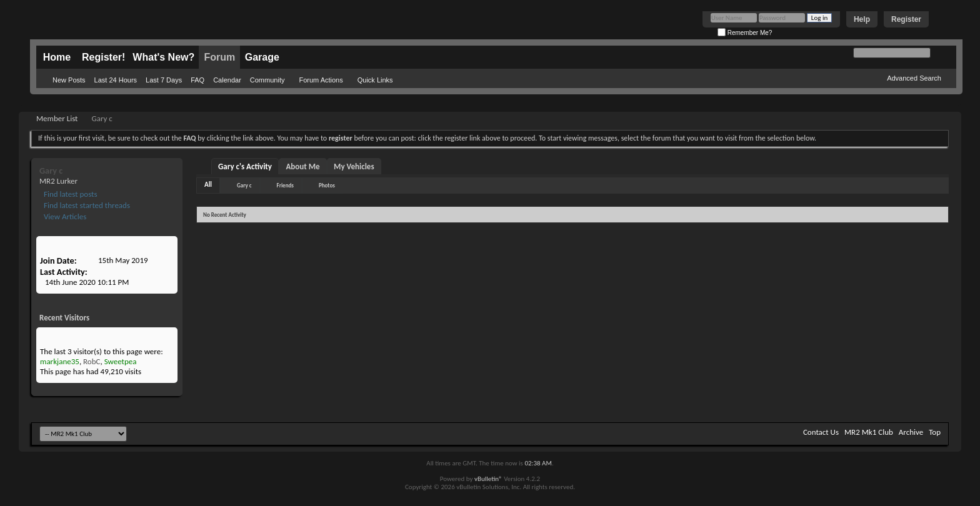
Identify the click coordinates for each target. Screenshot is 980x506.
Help (862, 19)
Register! (103, 57)
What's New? (163, 57)
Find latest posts (70, 194)
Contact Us (821, 432)
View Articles (64, 216)
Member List (57, 118)
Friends (285, 185)
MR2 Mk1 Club (869, 432)
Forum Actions (321, 80)
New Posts (69, 80)
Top (935, 432)
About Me (302, 166)
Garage (262, 57)
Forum (219, 57)
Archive (911, 432)
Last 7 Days (164, 80)
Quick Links (375, 80)
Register (906, 19)
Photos (327, 185)
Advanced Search (914, 78)
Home (57, 57)
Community (267, 80)
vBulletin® (488, 479)
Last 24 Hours (116, 80)
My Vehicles (354, 166)
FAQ (197, 80)
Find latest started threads (86, 205)
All (208, 185)
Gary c (244, 185)
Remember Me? (745, 33)
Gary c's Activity (245, 166)
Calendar (227, 80)
